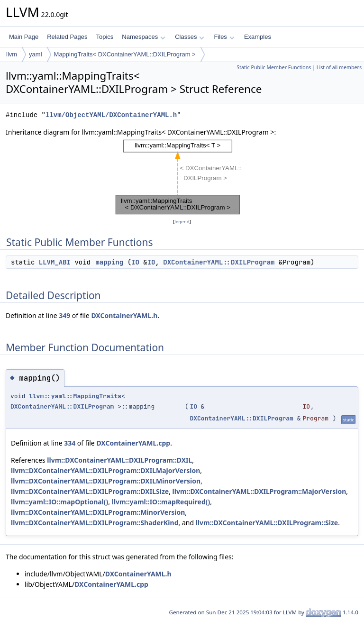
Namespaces (143, 37)
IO (135, 262)
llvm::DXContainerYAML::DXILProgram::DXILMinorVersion (106, 481)
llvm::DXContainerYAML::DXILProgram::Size (267, 523)
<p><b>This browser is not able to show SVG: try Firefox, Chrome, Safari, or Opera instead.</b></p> (182, 177)
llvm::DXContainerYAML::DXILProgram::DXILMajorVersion (105, 470)
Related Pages (67, 37)
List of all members (339, 67)
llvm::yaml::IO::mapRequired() (161, 502)
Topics (105, 37)
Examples (258, 37)
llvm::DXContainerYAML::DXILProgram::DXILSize (90, 491)
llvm (12, 54)
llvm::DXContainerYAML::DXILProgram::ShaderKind (95, 523)
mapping (109, 262)
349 (64, 315)
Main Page (24, 37)
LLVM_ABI (55, 262)
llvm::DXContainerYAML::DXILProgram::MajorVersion (259, 491)
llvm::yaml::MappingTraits (75, 396)
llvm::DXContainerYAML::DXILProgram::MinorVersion (98, 512)
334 (70, 443)
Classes (190, 37)
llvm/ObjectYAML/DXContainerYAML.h (111, 115)
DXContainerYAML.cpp (133, 443)
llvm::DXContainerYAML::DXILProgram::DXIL (119, 460)
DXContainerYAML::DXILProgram (219, 262)
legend (182, 222)
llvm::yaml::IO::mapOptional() (59, 502)
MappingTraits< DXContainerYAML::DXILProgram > (125, 54)
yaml (35, 54)
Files (224, 37)
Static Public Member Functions (274, 67)
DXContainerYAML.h (124, 315)
